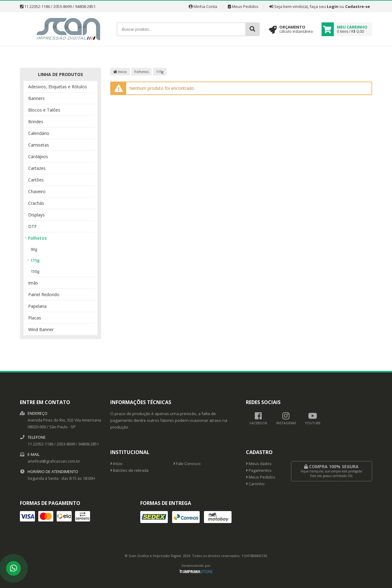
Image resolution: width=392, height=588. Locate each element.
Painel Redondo (44, 294)
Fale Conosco (187, 464)
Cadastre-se (358, 6)
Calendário (39, 133)
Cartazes (37, 168)
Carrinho (255, 484)
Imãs (33, 283)
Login (333, 6)
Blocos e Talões (44, 110)
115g (35, 260)
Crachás (36, 203)
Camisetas (39, 145)
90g (34, 249)
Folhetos (37, 238)
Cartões (36, 180)
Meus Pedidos (243, 6)
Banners (36, 98)
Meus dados (259, 464)
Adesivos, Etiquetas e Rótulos (58, 87)
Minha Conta (203, 6)
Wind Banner (41, 329)
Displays (36, 215)
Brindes (36, 122)
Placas (35, 318)
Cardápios (38, 157)
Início (120, 72)
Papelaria (37, 306)
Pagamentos (259, 470)
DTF (32, 226)
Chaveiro (37, 191)
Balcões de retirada (129, 470)
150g (35, 271)
